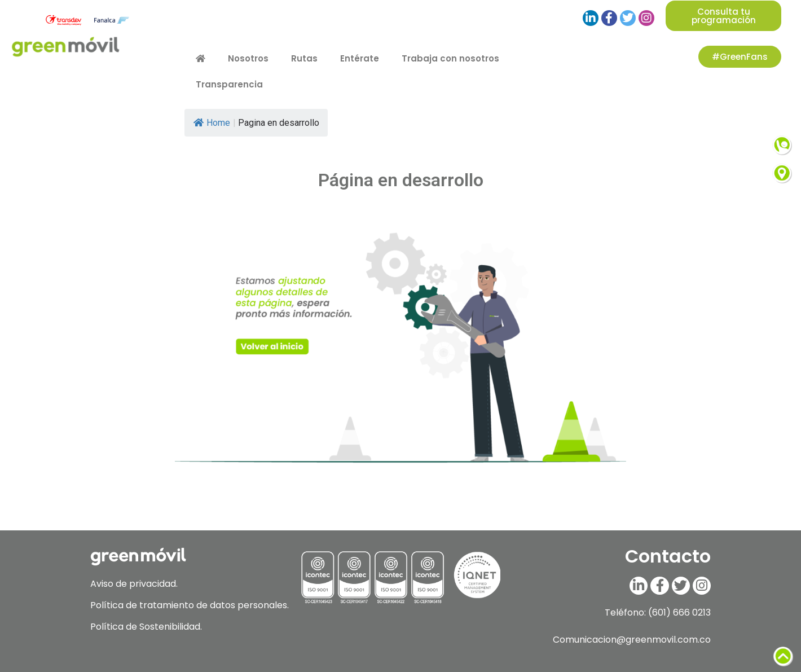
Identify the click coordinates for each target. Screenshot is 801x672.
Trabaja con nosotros (450, 58)
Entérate (360, 58)
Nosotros (248, 58)
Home (212, 123)
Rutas (304, 58)
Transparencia (229, 84)
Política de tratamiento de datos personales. (190, 605)
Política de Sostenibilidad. (146, 627)
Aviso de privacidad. (134, 584)
